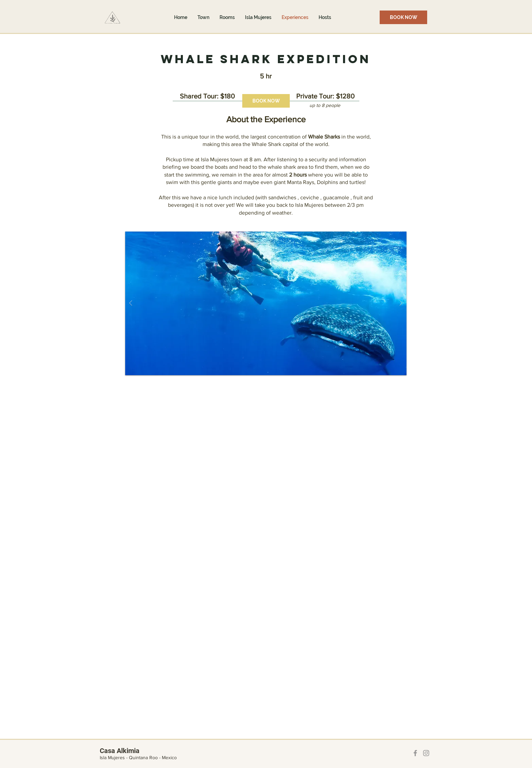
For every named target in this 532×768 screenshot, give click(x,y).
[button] (266, 303)
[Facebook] (415, 753)
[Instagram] (426, 753)
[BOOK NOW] (403, 17)
